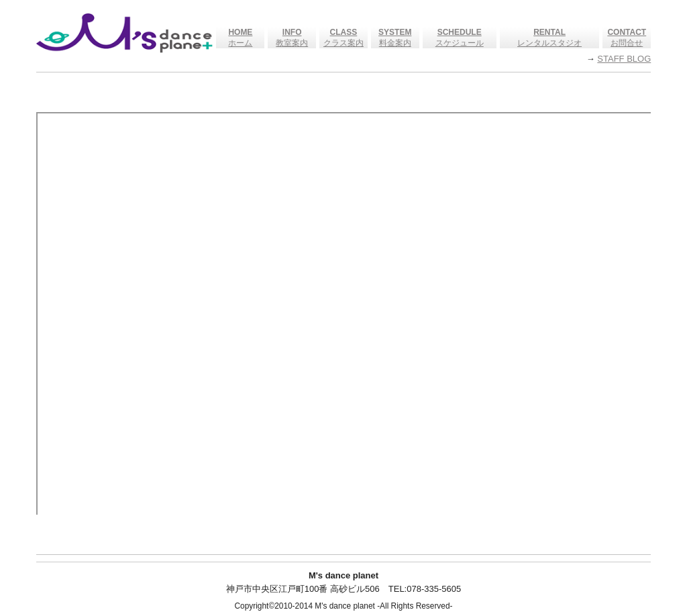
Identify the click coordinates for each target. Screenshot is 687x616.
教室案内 (292, 43)
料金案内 (395, 43)
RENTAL (549, 32)
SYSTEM (395, 32)
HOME (240, 32)
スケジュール (460, 43)
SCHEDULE (460, 32)
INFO (292, 32)
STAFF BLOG (624, 59)
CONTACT (627, 32)
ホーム (240, 43)
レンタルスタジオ (549, 43)
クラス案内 (343, 43)
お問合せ (627, 43)
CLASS (344, 32)
